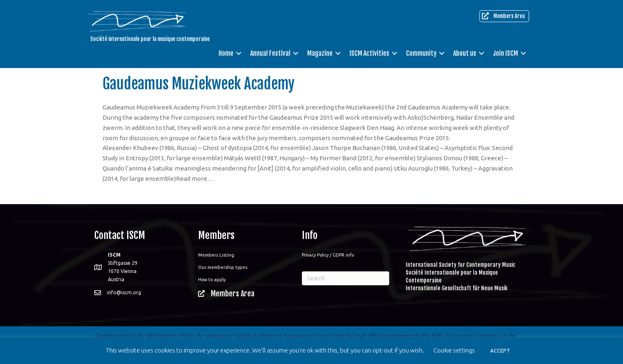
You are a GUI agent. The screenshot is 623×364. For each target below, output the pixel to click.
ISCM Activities (369, 53)
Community (421, 53)
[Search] (346, 278)
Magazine (320, 53)
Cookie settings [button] (454, 350)
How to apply (212, 280)
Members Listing (216, 255)
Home (226, 53)
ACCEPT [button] (500, 350)
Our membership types (223, 267)
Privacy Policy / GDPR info (328, 255)
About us (465, 53)
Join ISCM (505, 53)
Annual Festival (270, 53)
